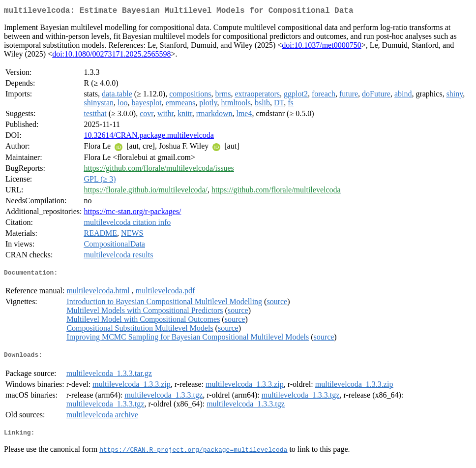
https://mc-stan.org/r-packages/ (133, 213)
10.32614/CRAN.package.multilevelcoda (149, 137)
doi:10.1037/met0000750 (321, 47)
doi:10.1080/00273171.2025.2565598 (111, 56)
